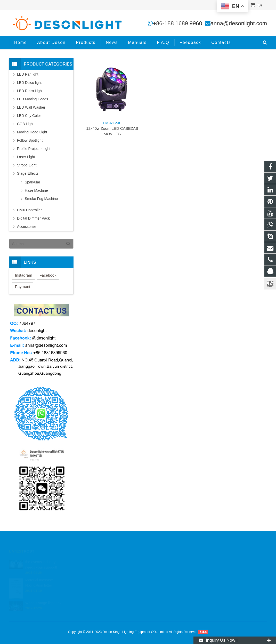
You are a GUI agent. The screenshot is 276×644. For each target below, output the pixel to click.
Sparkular (33, 182)
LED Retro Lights (31, 91)
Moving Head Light (32, 132)
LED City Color (29, 116)
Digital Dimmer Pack (33, 218)
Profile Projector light (34, 149)
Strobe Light (27, 165)
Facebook (48, 275)
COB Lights (26, 124)
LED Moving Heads (33, 99)
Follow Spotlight (30, 140)
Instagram (24, 275)
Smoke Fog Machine (41, 199)
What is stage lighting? (43, 597)
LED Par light (28, 74)
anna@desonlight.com (239, 23)
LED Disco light (29, 83)
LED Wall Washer (31, 107)
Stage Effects (28, 173)
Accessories (27, 227)
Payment (23, 287)
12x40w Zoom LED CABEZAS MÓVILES (112, 128)
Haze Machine (36, 190)
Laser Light (26, 157)
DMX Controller (29, 210)
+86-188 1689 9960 (177, 23)
